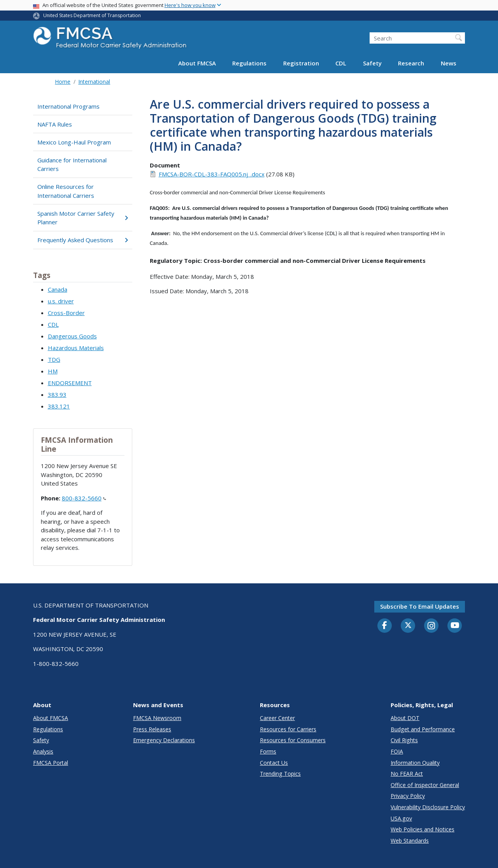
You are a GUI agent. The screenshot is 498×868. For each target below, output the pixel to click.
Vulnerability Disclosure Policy (428, 807)
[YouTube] (455, 626)
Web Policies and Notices (423, 829)
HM (53, 371)
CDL (341, 63)
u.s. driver (61, 301)
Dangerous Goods (72, 336)
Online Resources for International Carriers (66, 191)
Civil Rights (404, 740)
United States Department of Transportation (92, 15)
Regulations (249, 63)
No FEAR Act (407, 774)
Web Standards (410, 841)
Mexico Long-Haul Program (74, 142)
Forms (268, 751)
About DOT (405, 718)
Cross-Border (66, 313)
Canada (58, 289)
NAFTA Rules (55, 124)
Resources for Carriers (288, 729)
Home (63, 82)
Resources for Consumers (293, 740)
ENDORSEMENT (70, 383)
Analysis (43, 751)
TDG (54, 359)
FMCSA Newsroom (157, 718)
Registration (301, 63)
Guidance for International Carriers (72, 165)
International (94, 82)
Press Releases (152, 729)
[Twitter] (408, 625)
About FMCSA (197, 63)
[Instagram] (431, 627)
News (449, 63)
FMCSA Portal (51, 763)
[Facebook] (385, 626)
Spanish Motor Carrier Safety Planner (83, 218)
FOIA (397, 751)
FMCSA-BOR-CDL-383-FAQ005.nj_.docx (212, 174)
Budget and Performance (423, 729)
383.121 (59, 406)
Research (411, 63)
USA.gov (401, 818)
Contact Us (274, 763)
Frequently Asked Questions (83, 240)
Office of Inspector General (425, 785)
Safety (372, 63)
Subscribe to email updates (420, 606)
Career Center (277, 718)
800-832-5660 (84, 498)
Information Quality (415, 763)
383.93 (57, 394)
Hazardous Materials (76, 348)
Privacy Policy (408, 796)
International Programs (68, 106)
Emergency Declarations (164, 740)
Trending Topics (280, 774)
